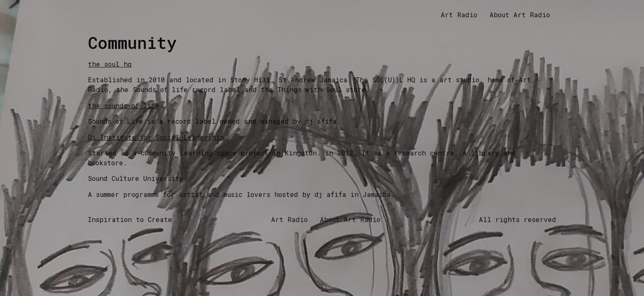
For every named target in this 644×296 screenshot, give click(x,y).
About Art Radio (520, 15)
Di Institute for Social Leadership (156, 137)
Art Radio (459, 15)
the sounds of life (123, 105)
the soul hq (110, 64)
